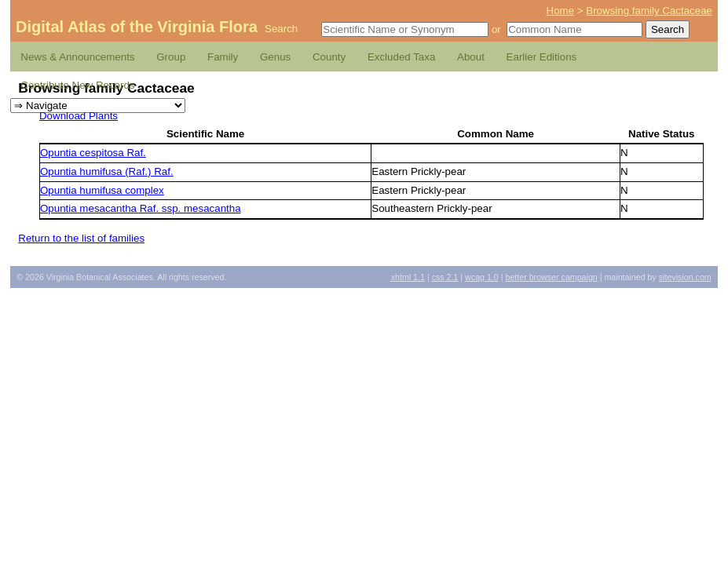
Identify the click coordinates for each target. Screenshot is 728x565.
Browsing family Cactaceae (649, 11)
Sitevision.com (685, 277)
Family (223, 57)
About (471, 57)
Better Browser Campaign (551, 277)
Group (171, 57)
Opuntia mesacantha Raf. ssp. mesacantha (141, 208)
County (329, 57)
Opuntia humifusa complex (102, 190)
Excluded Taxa (401, 57)
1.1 (408, 277)
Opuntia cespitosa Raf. (93, 153)
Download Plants (79, 116)
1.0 (482, 277)
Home (561, 11)
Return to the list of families (81, 238)
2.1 (445, 277)
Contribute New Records (77, 85)
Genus (275, 57)
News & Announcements (77, 57)
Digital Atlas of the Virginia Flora (137, 27)
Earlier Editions (542, 57)
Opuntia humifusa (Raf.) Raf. (107, 171)
